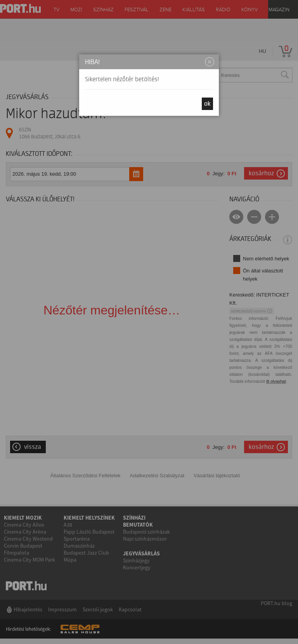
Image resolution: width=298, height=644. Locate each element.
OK (207, 104)
